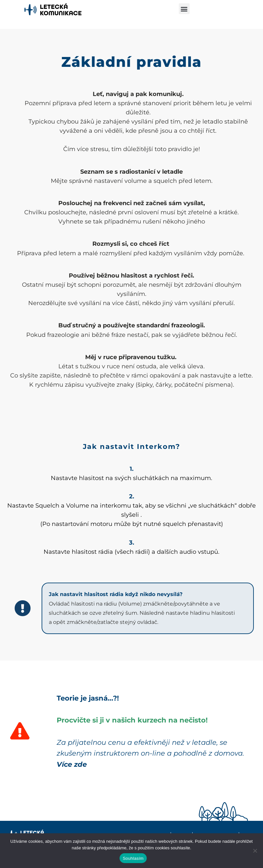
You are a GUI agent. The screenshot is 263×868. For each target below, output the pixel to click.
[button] (184, 9)
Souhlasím (133, 858)
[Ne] (255, 851)
